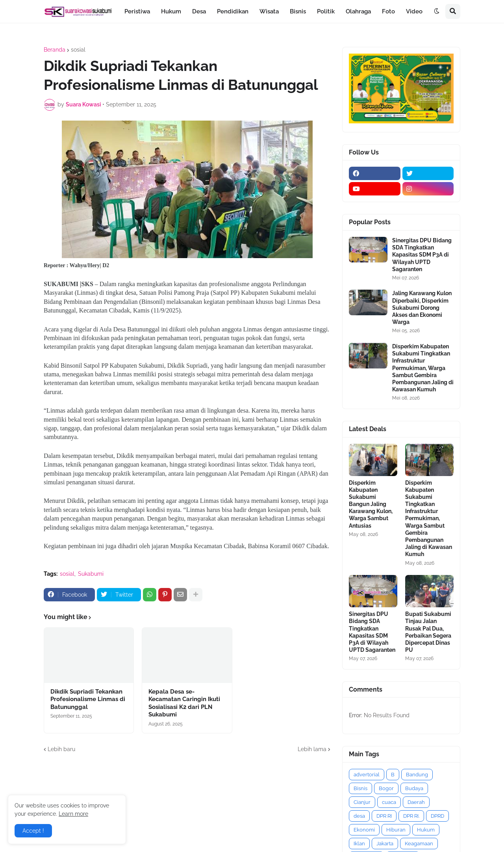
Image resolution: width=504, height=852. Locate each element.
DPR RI (384, 816)
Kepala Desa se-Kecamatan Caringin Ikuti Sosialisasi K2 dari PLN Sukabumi (184, 703)
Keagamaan (419, 844)
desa (359, 816)
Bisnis (360, 788)
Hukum (426, 830)
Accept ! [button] (33, 831)
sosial (78, 50)
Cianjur (362, 802)
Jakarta (385, 844)
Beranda (55, 50)
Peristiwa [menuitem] (137, 11)
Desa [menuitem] (199, 11)
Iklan (359, 844)
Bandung (417, 775)
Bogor (386, 788)
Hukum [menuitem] (171, 11)
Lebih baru (61, 749)
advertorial (367, 775)
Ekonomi (364, 830)
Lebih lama (312, 749)
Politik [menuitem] (326, 11)
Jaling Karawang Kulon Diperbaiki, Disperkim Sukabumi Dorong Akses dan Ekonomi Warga (422, 308)
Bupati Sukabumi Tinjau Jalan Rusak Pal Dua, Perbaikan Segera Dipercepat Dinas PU (428, 632)
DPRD (437, 816)
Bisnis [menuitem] (298, 11)
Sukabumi (91, 574)
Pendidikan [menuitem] (233, 11)
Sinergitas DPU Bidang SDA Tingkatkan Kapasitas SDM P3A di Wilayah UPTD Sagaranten (422, 255)
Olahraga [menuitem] (358, 11)
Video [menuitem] (414, 11)
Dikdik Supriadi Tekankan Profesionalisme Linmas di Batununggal (88, 699)
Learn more (73, 814)
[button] (437, 11)
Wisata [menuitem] (269, 11)
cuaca (389, 802)
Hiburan (396, 830)
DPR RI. (411, 816)
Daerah (416, 802)
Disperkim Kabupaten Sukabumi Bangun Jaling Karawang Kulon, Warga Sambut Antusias (371, 504)
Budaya (414, 788)
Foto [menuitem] (388, 11)
